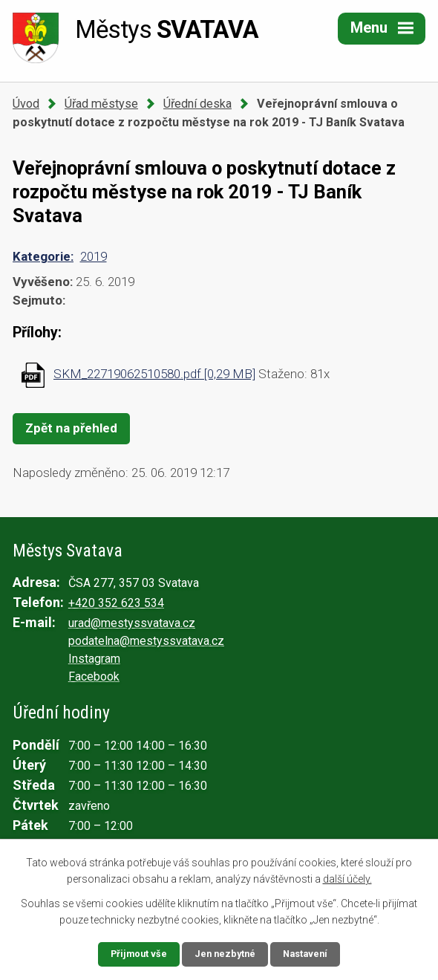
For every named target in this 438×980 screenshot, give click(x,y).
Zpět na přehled (71, 428)
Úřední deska (197, 104)
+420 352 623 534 (116, 603)
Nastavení (310, 953)
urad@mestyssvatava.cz (132, 623)
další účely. (347, 877)
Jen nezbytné (225, 953)
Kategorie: (43, 256)
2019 (94, 256)
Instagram (94, 659)
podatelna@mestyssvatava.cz (146, 641)
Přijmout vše (135, 953)
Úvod (26, 104)
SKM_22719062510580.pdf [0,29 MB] (154, 374)
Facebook (94, 676)
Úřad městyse (101, 104)
